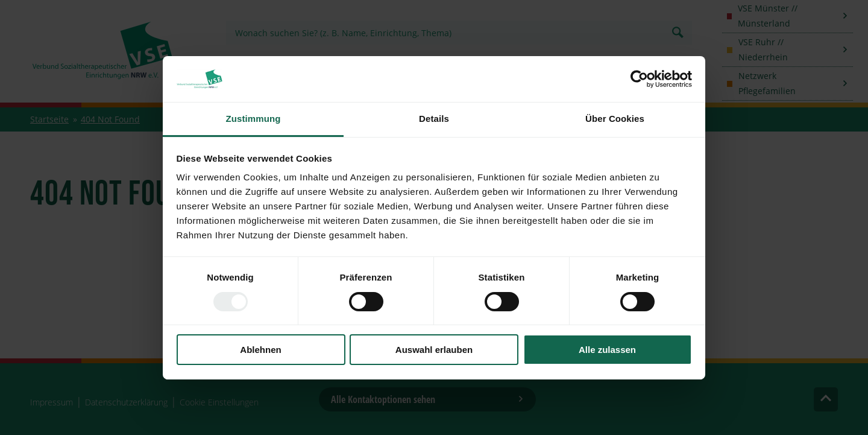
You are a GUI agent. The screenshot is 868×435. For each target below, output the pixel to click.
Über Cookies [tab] (615, 119)
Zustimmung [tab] (253, 119)
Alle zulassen (607, 350)
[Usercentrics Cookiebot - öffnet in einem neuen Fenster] (639, 79)
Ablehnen (260, 350)
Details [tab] (434, 119)
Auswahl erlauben (434, 350)
